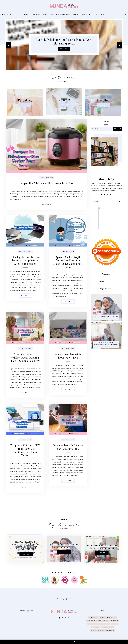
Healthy (106, 628)
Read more (64, 49)
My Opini (115, 631)
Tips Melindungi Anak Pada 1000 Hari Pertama (64, 555)
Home (26, 14)
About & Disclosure (39, 14)
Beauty (102, 625)
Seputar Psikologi (97, 637)
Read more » (17, 554)
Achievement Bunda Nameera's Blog (64, 14)
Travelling (110, 637)
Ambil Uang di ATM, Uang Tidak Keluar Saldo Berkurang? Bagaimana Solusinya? (17, 547)
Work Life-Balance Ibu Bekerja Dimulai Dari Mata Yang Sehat (64, 42)
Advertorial (98, 14)
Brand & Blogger (85, 642)
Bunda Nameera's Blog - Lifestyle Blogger (41, 642)
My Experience (104, 631)
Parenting (96, 634)
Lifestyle (86, 14)
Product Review (107, 634)
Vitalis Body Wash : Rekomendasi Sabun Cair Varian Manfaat (111, 547)
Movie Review (92, 631)
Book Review (112, 625)
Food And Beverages (94, 628)
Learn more (16, 105)
